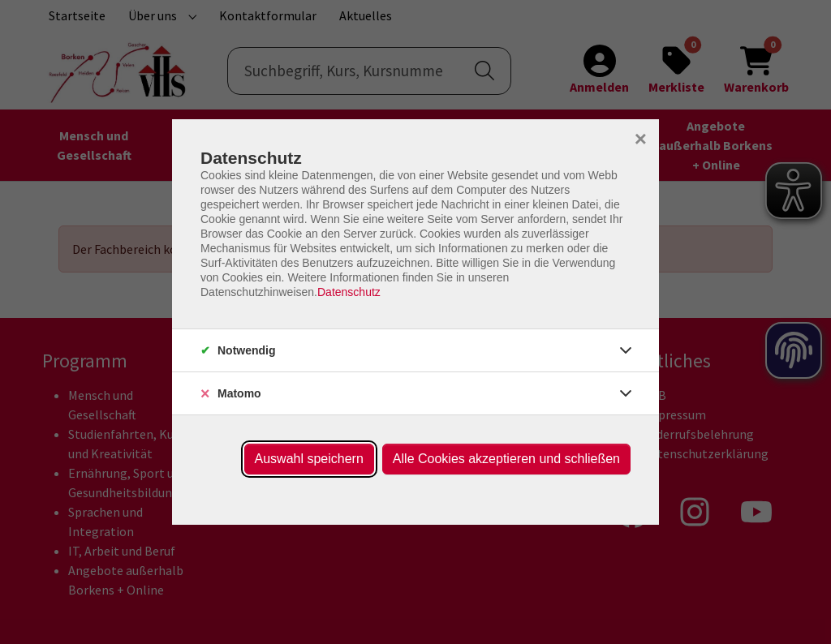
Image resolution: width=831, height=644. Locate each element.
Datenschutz (349, 292)
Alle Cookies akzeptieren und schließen (506, 459)
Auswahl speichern (309, 459)
